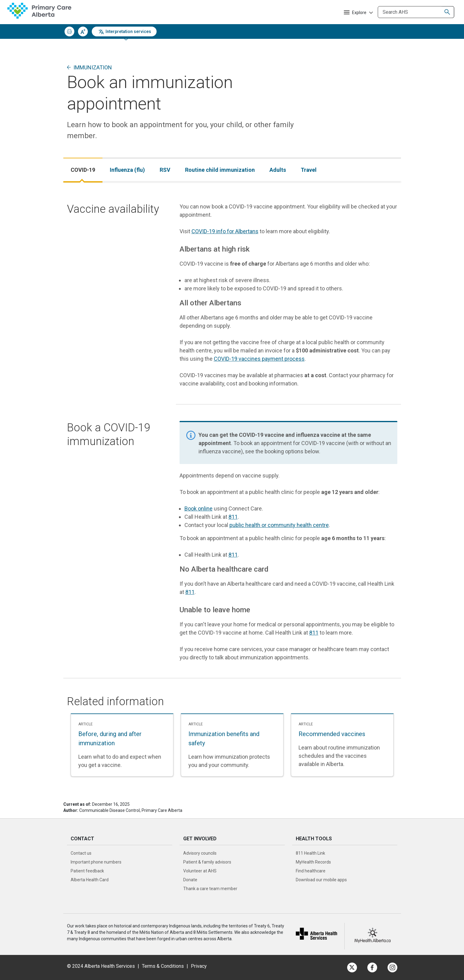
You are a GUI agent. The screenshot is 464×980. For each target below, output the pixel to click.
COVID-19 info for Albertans (225, 231)
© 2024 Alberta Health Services (101, 966)
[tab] (83, 170)
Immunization (93, 67)
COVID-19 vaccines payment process (259, 359)
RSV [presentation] (165, 170)
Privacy (199, 966)
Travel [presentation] (309, 170)
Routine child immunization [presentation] (220, 170)
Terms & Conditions (163, 966)
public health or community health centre (279, 525)
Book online (199, 508)
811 (233, 517)
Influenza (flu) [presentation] (127, 170)
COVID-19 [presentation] (83, 170)
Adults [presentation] (278, 170)
